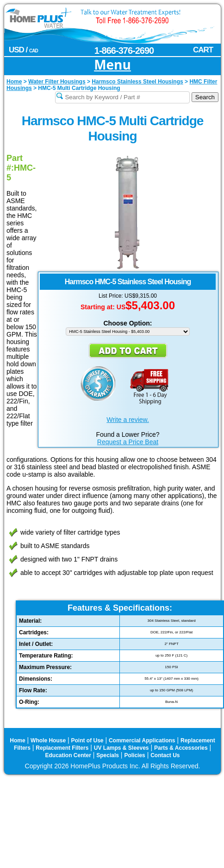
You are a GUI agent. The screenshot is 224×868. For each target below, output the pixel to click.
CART (203, 50)
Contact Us (165, 755)
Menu (112, 65)
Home (17, 740)
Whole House (48, 740)
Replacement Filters (62, 748)
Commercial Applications (142, 740)
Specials (108, 755)
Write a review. (128, 420)
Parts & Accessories (181, 748)
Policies (134, 755)
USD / (23, 50)
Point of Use (87, 740)
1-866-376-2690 (124, 51)
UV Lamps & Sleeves (121, 748)
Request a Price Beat (128, 442)
